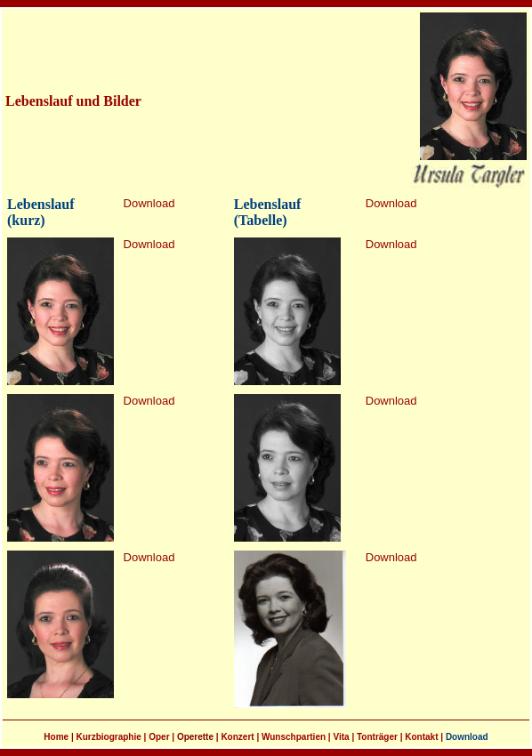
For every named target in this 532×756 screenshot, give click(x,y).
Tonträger (377, 737)
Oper (159, 737)
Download (149, 203)
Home (56, 737)
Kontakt (421, 737)
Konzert (237, 737)
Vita (341, 737)
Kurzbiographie (108, 737)
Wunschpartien (294, 737)
